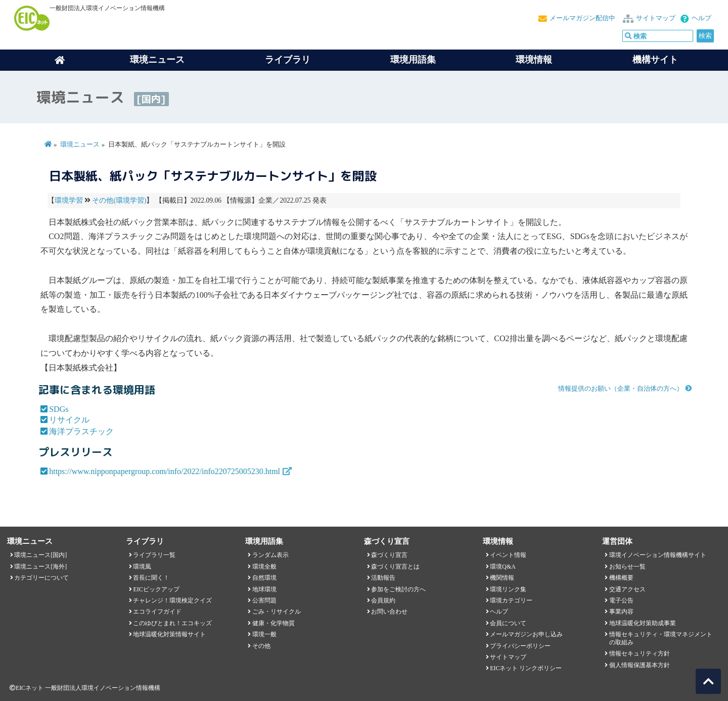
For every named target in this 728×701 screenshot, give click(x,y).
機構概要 (621, 578)
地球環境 (264, 589)
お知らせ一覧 (627, 567)
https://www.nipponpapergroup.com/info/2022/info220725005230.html (165, 471)
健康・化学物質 (274, 623)
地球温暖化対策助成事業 (643, 623)
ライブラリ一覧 (154, 555)
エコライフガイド (157, 612)
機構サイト (655, 60)
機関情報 (502, 578)
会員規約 (383, 600)
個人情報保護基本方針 (640, 665)
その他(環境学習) (119, 200)
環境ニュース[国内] (40, 555)
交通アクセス (627, 589)
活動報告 (383, 578)
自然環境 (264, 578)
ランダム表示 (270, 555)
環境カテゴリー (511, 600)
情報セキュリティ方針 (640, 653)
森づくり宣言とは (395, 567)
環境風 (142, 567)
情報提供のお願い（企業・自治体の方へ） (621, 389)
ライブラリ (288, 60)
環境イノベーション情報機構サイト (658, 555)
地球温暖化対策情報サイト (169, 634)
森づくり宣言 (389, 555)
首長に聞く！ (151, 578)
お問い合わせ (389, 612)
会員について (508, 623)
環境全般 (264, 567)
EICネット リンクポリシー (526, 668)
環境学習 (69, 200)
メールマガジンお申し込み (526, 634)
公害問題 (264, 600)
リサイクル (69, 420)
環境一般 (264, 634)
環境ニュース (80, 145)
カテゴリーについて (41, 578)
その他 (261, 646)
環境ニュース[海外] (40, 567)
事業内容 (621, 612)
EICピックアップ (156, 589)
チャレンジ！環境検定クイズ (172, 600)
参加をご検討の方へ (398, 589)
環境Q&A (503, 567)
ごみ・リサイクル (277, 612)
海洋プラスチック (81, 431)
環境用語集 (413, 60)
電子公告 (621, 600)
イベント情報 (508, 555)
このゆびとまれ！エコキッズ (172, 623)
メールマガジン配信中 (582, 18)
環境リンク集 (508, 589)
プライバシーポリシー (520, 646)
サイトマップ (656, 18)
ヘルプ (701, 18)
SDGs (59, 409)
